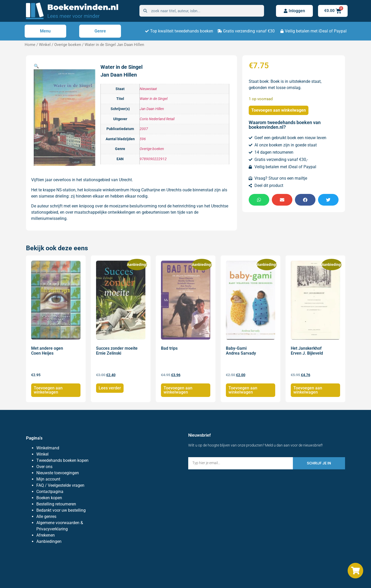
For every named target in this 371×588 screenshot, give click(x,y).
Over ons (44, 467)
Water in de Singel (154, 99)
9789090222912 (153, 159)
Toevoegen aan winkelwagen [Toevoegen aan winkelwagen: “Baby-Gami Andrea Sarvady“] (243, 390)
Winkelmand (48, 448)
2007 (144, 129)
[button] (36, 66)
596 (143, 139)
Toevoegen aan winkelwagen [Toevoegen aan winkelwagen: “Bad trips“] (178, 390)
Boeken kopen (49, 498)
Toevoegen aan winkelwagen (279, 110)
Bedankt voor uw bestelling (61, 510)
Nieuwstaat (148, 89)
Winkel (45, 45)
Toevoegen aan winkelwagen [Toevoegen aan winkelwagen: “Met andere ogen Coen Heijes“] (48, 390)
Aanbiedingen (49, 541)
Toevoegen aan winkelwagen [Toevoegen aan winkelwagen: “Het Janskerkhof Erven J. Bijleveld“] (308, 390)
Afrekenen (46, 535)
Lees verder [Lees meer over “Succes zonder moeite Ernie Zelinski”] (110, 388)
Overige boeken (68, 45)
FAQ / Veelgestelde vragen (60, 485)
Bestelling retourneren (56, 504)
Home (30, 45)
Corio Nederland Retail (157, 119)
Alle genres (46, 516)
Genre (100, 31)
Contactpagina (50, 492)
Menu (45, 31)
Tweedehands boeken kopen (62, 460)
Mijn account (48, 479)
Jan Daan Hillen (152, 109)
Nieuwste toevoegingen (58, 473)
